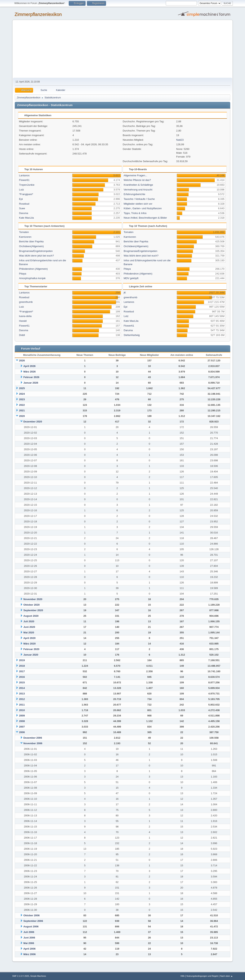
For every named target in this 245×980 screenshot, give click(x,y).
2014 (22, 688)
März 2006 (29, 954)
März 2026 (29, 372)
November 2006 (33, 743)
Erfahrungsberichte (134, 194)
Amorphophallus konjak (32, 278)
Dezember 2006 (33, 738)
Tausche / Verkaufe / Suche (139, 199)
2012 (22, 699)
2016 (22, 677)
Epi (21, 199)
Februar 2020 (31, 649)
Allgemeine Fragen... (135, 175)
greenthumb (26, 302)
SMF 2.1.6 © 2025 (21, 976)
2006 (22, 732)
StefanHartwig (132, 335)
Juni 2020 (29, 627)
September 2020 (33, 610)
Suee (22, 208)
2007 (22, 727)
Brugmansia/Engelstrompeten (36, 251)
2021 (22, 410)
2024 (22, 394)
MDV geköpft (131, 278)
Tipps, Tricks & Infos (135, 213)
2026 (22, 361)
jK (125, 293)
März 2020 (29, 644)
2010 (22, 710)
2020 (22, 416)
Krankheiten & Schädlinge (138, 185)
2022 (22, 405)
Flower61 (24, 180)
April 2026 (29, 366)
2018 (22, 666)
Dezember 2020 (33, 422)
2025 (22, 388)
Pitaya (23, 274)
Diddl (22, 335)
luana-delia (25, 316)
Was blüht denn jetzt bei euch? (37, 256)
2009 (22, 716)
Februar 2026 (31, 377)
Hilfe (183, 976)
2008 (22, 721)
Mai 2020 (29, 633)
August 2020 (31, 616)
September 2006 (33, 921)
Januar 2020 (31, 655)
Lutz (22, 190)
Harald (23, 321)
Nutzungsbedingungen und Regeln (202, 976)
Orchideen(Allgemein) (31, 246)
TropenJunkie (27, 185)
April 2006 (29, 949)
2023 (22, 399)
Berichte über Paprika (31, 241)
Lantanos (24, 175)
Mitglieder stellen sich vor (138, 204)
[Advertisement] (122, 49)
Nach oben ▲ (226, 976)
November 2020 (33, 599)
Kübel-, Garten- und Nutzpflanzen (143, 208)
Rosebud (24, 204)
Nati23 (180, 140)
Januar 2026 (31, 383)
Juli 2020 (29, 621)
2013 (22, 694)
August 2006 (31, 927)
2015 (22, 682)
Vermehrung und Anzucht (138, 190)
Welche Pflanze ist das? (137, 180)
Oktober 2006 (31, 915)
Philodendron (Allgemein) (33, 269)
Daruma (24, 213)
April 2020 (29, 638)
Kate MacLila (27, 218)
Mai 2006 (29, 943)
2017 (22, 671)
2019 (22, 660)
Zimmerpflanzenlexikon (38, 14)
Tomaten (24, 232)
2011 (22, 705)
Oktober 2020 (31, 605)
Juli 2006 (29, 932)
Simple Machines (38, 976)
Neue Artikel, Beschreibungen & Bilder (145, 218)
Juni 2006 (29, 938)
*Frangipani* (26, 194)
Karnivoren (25, 237)
